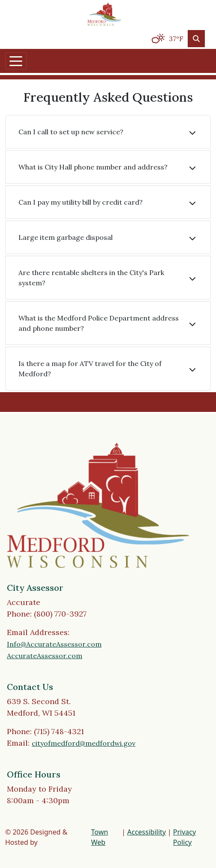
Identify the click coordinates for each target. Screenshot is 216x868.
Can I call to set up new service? (71, 132)
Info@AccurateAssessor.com (54, 644)
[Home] (105, 14)
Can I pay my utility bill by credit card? (81, 202)
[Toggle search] (196, 39)
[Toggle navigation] (16, 61)
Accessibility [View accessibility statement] (147, 832)
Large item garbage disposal (66, 237)
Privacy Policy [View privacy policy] (184, 837)
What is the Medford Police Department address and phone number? (99, 323)
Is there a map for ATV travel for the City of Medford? (90, 369)
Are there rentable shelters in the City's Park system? (91, 278)
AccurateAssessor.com (45, 656)
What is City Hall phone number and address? (93, 167)
